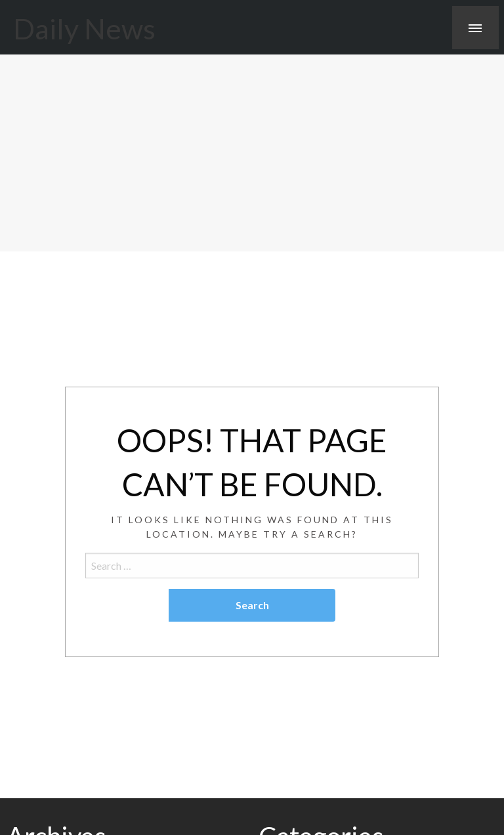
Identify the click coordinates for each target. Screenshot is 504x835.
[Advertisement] (252, 153)
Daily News (84, 28)
